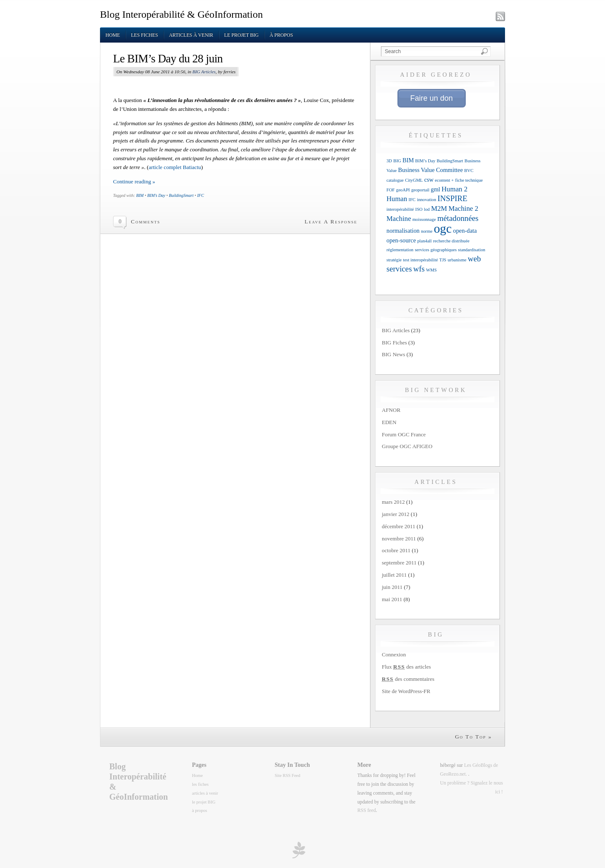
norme (427, 231)
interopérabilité (400, 209)
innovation (427, 200)
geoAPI (403, 190)
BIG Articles (204, 72)
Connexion (394, 654)
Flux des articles (406, 667)
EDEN (389, 422)
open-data (465, 231)
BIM (140, 195)
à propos (281, 35)
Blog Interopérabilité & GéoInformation (181, 14)
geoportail (420, 190)
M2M (439, 208)
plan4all (424, 241)
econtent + (444, 180)
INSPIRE (452, 198)
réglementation (400, 250)
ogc (443, 228)
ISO (419, 209)
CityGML (414, 180)
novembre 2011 (399, 539)
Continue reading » (134, 181)
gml (435, 189)
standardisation (472, 250)
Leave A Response (331, 222)
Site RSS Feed (288, 775)
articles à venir (191, 35)
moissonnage (424, 219)
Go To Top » (473, 737)
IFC (200, 195)
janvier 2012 (396, 514)
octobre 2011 (396, 550)
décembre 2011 (398, 526)
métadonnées (458, 218)
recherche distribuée (451, 241)
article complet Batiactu (175, 167)
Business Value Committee (431, 170)
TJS (443, 260)
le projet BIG (241, 35)
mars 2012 (393, 502)
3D (389, 161)
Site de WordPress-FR (406, 691)
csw (429, 180)
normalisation (403, 231)
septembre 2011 (399, 563)
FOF (391, 190)
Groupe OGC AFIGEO (407, 446)
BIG (397, 161)
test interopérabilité (420, 260)
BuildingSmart (181, 195)
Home (113, 35)
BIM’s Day (156, 195)
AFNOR (391, 410)
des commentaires (408, 679)
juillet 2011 (394, 575)
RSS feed (367, 810)
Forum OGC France (404, 434)
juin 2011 (392, 587)
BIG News (393, 354)
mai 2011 (392, 599)
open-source (401, 240)
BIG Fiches (394, 343)
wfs (419, 269)
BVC (469, 171)
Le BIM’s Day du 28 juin (168, 59)
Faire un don (431, 98)
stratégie (394, 260)
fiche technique (469, 180)
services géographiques (436, 250)
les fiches (144, 35)
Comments (146, 222)
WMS (431, 270)
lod (427, 209)
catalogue (395, 180)
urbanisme (457, 260)
